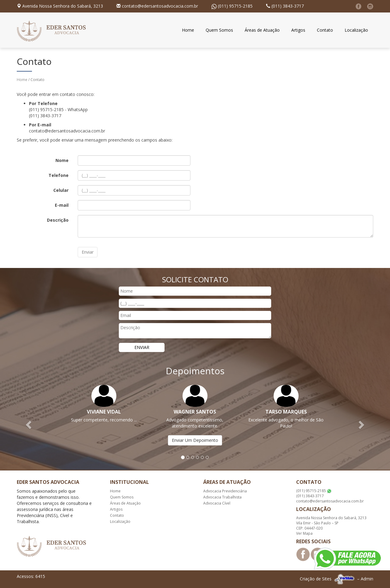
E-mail (62, 205)
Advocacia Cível (217, 503)
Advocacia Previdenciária (225, 491)
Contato (325, 30)
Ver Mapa (304, 533)
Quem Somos (219, 30)
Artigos (298, 30)
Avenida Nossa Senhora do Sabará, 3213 (63, 6)
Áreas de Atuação (262, 30)
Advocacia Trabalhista (222, 497)
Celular (61, 190)
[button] (29, 424)
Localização (356, 30)
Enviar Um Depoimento (195, 440)
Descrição (58, 220)
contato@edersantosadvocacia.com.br (160, 6)
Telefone (58, 175)
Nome (62, 160)
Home (188, 30)
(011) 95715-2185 (235, 6)
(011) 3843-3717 (288, 6)
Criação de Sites (316, 579)
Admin (367, 579)
